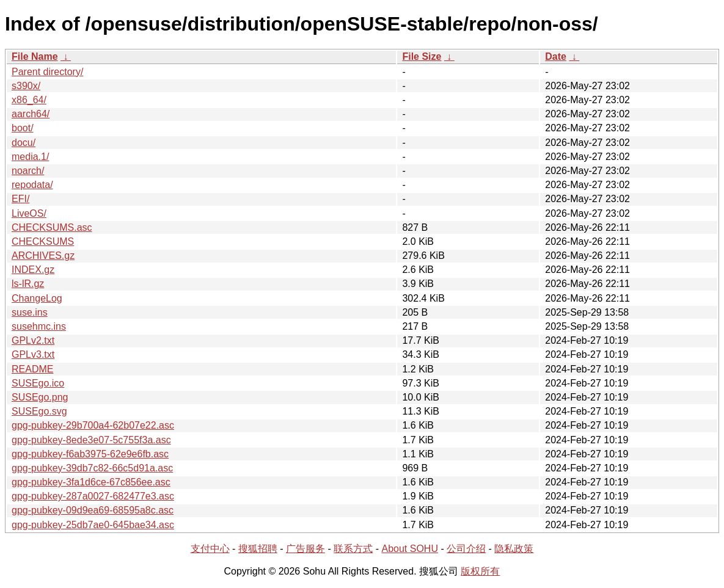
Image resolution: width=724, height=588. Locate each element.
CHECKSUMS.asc (52, 227)
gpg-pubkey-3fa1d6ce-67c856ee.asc (91, 482)
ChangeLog (37, 298)
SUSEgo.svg (39, 411)
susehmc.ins (39, 326)
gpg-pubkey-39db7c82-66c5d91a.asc (92, 468)
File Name (35, 56)
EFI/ (20, 199)
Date (556, 56)
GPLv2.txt (33, 340)
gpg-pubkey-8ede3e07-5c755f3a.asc (91, 440)
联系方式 (353, 549)
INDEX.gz (33, 270)
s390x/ (26, 86)
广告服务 (305, 549)
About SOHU (409, 549)
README (32, 369)
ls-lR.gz (28, 284)
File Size (422, 56)
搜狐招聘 (258, 549)
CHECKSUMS (43, 241)
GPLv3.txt (33, 354)
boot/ (23, 128)
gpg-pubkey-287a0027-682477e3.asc (93, 496)
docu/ (24, 143)
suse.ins (30, 312)
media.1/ (30, 157)
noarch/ (28, 171)
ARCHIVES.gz (43, 256)
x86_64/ (29, 100)
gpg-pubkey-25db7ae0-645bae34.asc (93, 525)
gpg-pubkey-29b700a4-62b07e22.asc (93, 425)
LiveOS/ (29, 213)
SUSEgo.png (40, 397)
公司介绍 (466, 549)
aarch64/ (31, 114)
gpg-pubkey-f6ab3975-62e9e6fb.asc (90, 454)
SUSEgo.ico (38, 383)
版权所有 (480, 571)
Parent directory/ (47, 72)
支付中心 (210, 549)
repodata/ (32, 185)
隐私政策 (514, 549)
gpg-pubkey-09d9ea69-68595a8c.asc (93, 510)
